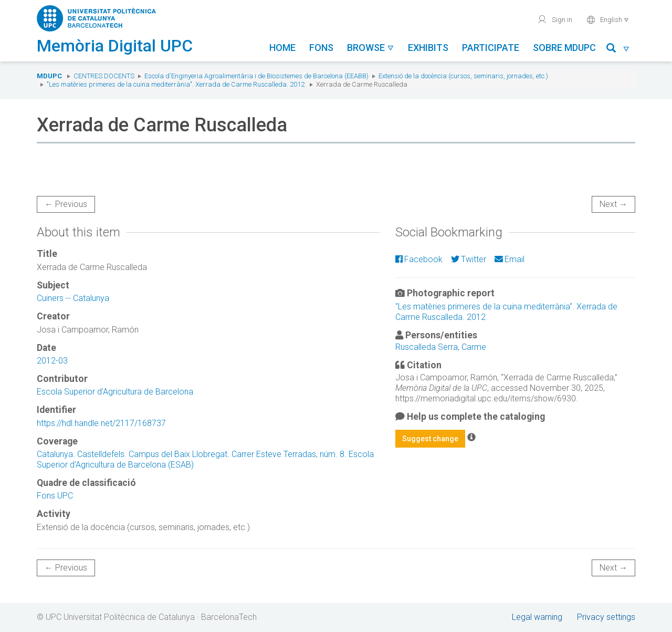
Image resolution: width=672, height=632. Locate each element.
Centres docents (104, 76)
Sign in (555, 19)
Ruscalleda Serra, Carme (441, 347)
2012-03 (52, 361)
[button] (618, 50)
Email (510, 259)
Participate (491, 48)
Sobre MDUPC (564, 48)
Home (282, 48)
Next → (613, 204)
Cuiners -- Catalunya (73, 298)
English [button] (608, 19)
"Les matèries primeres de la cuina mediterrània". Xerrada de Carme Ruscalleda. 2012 (176, 84)
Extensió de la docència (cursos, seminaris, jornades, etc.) (463, 76)
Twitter (469, 259)
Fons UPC (55, 496)
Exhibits (428, 48)
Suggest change (430, 439)
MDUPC (49, 76)
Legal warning (537, 617)
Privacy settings (606, 617)
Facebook (419, 259)
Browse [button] (371, 48)
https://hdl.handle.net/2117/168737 (101, 423)
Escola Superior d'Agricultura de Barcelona (115, 392)
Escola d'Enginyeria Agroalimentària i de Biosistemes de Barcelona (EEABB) (256, 76)
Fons (321, 48)
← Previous (66, 204)
